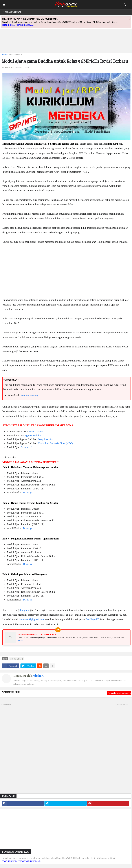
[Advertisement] (66, 44)
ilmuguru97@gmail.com (32, 619)
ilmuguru (24, 610)
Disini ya (28, 492)
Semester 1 (27, 447)
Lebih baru (8, 705)
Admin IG (38, 676)
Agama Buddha (33, 436)
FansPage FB (92, 619)
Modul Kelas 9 (16, 55)
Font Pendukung (29, 395)
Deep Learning (46, 439)
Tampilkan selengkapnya (119, 693)
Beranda (5, 55)
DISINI (21, 640)
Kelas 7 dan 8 (36, 432)
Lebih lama (122, 705)
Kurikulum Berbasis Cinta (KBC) (55, 443)
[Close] (130, 19)
